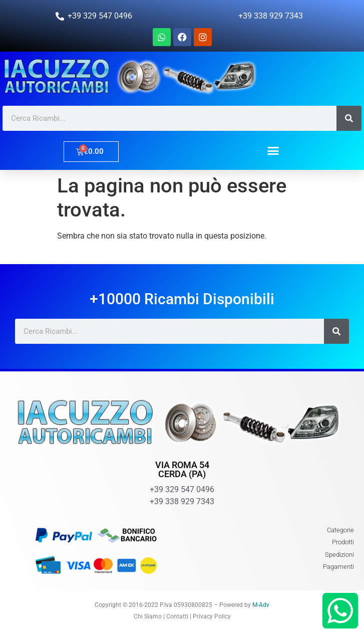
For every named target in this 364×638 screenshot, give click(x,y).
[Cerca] (349, 118)
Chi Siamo (148, 616)
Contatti (177, 616)
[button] (273, 150)
